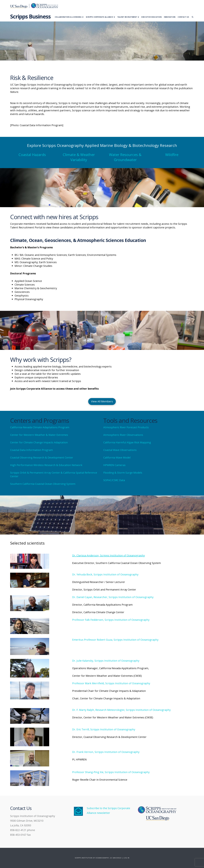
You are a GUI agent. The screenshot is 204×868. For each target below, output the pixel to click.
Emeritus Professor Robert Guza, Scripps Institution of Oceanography (115, 640)
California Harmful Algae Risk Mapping (127, 442)
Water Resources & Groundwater (125, 157)
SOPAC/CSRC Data (114, 480)
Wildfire (172, 155)
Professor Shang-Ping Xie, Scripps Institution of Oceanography (111, 772)
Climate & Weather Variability (79, 157)
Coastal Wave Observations (120, 450)
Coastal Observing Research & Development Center (42, 458)
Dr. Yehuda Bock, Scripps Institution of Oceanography (105, 574)
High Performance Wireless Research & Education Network (46, 465)
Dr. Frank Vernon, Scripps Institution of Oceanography (106, 752)
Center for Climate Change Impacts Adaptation (39, 442)
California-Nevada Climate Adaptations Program (40, 427)
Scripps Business (30, 16)
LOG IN (126, 858)
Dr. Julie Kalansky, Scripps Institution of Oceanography (106, 661)
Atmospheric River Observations (123, 435)
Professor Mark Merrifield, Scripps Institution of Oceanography (111, 683)
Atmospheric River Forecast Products (126, 427)
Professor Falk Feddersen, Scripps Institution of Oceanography (111, 620)
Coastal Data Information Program (31, 450)
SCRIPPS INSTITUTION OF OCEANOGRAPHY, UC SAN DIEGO (98, 858)
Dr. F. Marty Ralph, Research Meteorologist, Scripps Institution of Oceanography (121, 710)
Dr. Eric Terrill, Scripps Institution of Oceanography (104, 729)
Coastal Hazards (32, 155)
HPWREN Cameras (114, 465)
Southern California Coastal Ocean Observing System (43, 484)
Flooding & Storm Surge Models (123, 473)
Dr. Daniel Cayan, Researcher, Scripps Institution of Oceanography (113, 597)
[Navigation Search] (192, 17)
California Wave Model (117, 458)
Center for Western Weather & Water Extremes (39, 435)
